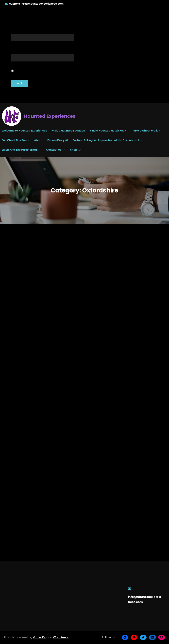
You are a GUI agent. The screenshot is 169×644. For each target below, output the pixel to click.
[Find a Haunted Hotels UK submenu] (126, 131)
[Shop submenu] (80, 150)
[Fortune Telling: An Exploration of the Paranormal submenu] (141, 140)
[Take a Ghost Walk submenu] (160, 131)
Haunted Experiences (50, 116)
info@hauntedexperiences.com (42, 4)
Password (22, 50)
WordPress (61, 637)
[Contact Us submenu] (64, 150)
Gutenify (40, 637)
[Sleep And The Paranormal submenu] (40, 150)
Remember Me (30, 70)
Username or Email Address (42, 30)
